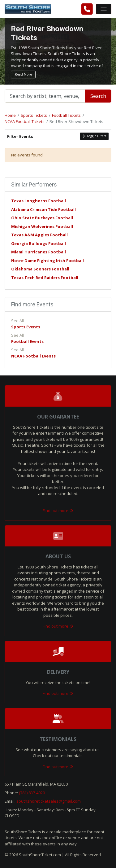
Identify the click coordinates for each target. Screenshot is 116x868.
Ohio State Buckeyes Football (42, 218)
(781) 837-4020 (32, 793)
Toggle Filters (94, 136)
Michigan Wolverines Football (42, 226)
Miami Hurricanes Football (39, 252)
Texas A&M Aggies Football (39, 235)
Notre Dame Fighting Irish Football (47, 261)
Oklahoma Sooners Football (40, 269)
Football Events (27, 341)
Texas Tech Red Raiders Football (45, 278)
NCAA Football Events (33, 356)
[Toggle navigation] (104, 9)
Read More (23, 74)
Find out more (58, 511)
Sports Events (26, 327)
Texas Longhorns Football (39, 201)
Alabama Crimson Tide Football (43, 209)
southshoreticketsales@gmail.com (49, 801)
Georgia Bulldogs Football (39, 243)
